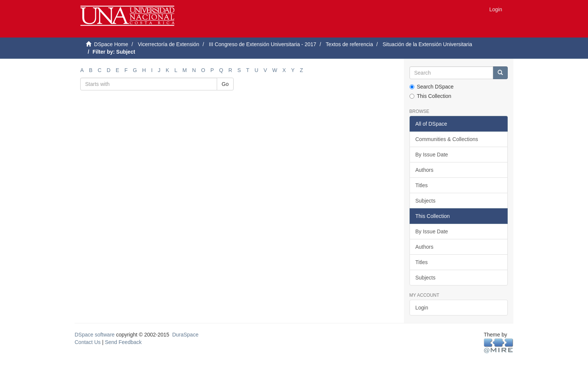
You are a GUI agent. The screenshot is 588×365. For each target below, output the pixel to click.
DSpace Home (111, 44)
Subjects (426, 201)
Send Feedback (123, 342)
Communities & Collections (447, 139)
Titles (422, 185)
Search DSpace (432, 87)
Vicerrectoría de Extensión (168, 44)
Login (422, 308)
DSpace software (95, 335)
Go (225, 84)
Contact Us (88, 342)
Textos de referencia (349, 44)
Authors (424, 170)
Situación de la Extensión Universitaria (427, 44)
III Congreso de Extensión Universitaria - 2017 (262, 44)
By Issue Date (432, 155)
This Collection (430, 96)
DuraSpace (185, 335)
